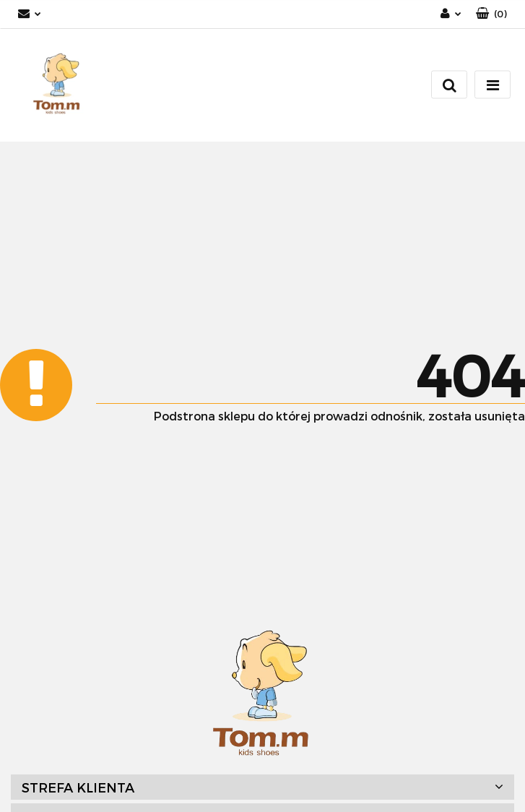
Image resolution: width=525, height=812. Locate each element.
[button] (491, 14)
